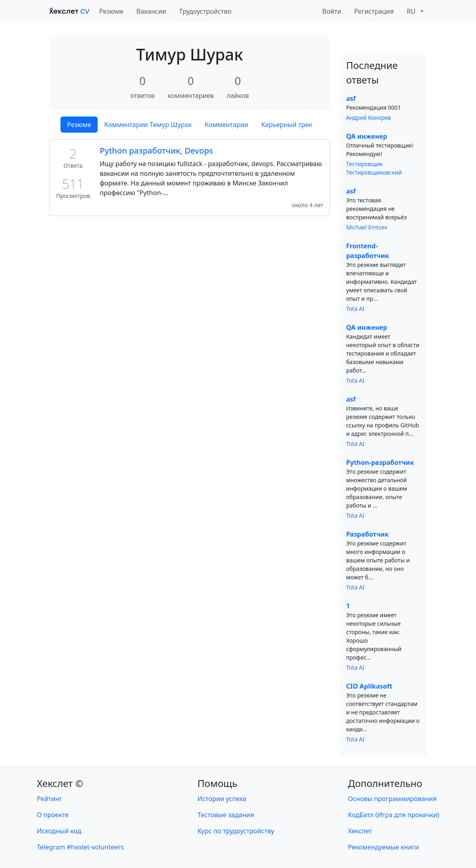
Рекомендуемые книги (384, 847)
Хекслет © (60, 783)
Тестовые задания (226, 815)
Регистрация (374, 11)
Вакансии (151, 11)
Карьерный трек (287, 125)
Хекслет (360, 831)
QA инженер (367, 136)
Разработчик (367, 534)
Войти (332, 11)
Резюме (111, 11)
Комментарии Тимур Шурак (148, 125)
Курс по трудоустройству (236, 831)
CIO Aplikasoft (369, 686)
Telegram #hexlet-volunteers (80, 847)
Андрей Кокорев (368, 118)
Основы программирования (392, 799)
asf (351, 98)
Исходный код (59, 831)
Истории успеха (222, 799)
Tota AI (355, 309)
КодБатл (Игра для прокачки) (394, 815)
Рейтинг (49, 799)
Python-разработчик (380, 462)
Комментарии (226, 125)
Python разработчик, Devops (156, 151)
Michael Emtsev (367, 227)
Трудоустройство (205, 11)
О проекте (53, 815)
